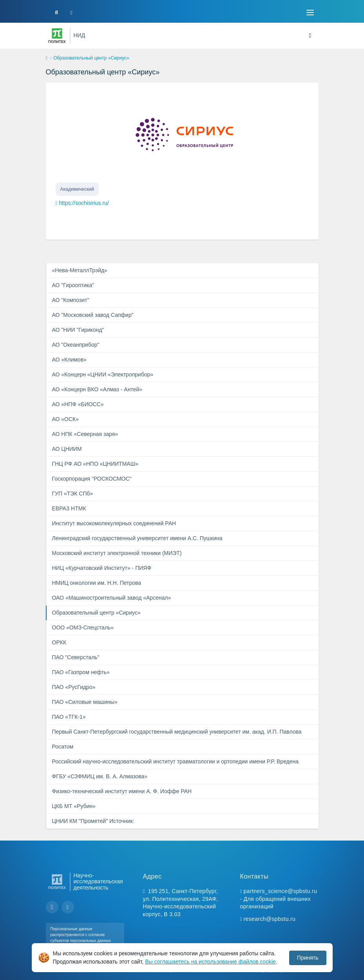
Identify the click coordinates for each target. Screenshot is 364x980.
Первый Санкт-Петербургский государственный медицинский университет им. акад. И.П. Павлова (177, 732)
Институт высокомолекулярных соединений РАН (114, 523)
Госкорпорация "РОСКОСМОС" (92, 479)
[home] (47, 58)
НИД (80, 35)
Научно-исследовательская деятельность (98, 882)
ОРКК (59, 642)
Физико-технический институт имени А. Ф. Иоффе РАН (122, 791)
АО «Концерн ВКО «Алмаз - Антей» (97, 389)
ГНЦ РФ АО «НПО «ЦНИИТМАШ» (95, 464)
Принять (308, 958)
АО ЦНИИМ (67, 449)
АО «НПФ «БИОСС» (78, 404)
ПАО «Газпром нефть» (81, 672)
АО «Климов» (69, 360)
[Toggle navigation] (310, 13)
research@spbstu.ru (270, 919)
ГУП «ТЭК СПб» (73, 494)
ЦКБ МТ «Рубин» (74, 806)
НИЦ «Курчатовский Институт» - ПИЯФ (102, 568)
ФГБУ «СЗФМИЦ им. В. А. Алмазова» (100, 776)
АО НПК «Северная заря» (85, 434)
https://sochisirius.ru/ (84, 203)
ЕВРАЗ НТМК (69, 508)
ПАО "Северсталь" (76, 657)
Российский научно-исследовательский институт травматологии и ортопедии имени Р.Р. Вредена (176, 761)
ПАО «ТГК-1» (69, 717)
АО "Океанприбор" (76, 345)
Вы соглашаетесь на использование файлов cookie (210, 962)
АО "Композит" (71, 300)
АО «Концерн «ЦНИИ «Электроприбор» (103, 374)
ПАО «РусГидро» (74, 687)
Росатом (63, 747)
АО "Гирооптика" (73, 285)
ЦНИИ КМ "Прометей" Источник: (93, 821)
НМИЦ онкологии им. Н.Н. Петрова (97, 583)
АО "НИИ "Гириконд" (78, 330)
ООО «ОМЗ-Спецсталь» (83, 627)
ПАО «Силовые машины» (85, 702)
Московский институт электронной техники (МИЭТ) (117, 553)
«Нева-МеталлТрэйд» (80, 270)
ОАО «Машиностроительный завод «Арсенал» (112, 598)
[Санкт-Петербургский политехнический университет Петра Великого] (57, 36)
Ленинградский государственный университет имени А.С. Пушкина (137, 538)
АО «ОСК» (66, 419)
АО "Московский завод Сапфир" (93, 315)
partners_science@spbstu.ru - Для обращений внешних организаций (279, 899)
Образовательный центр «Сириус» (96, 613)
